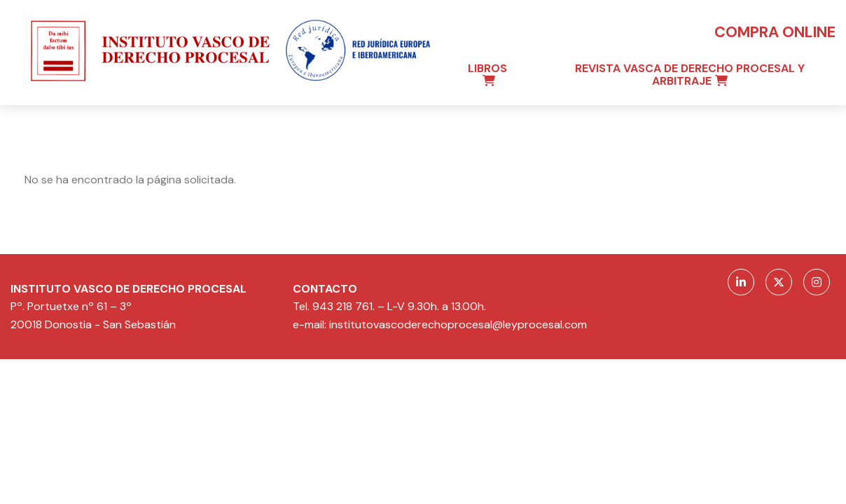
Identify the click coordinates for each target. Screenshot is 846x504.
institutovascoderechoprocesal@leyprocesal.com (458, 324)
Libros (487, 68)
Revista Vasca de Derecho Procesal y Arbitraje (690, 75)
